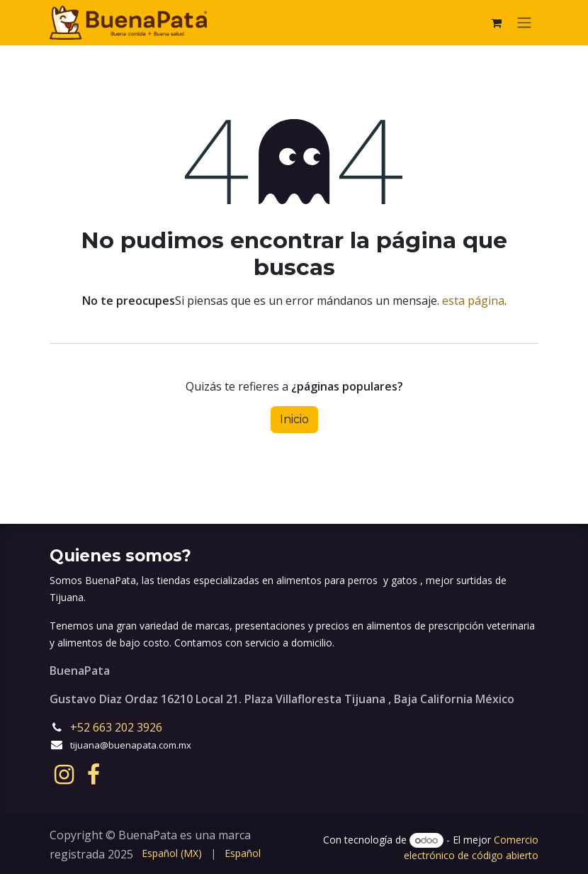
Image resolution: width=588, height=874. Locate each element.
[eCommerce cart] (496, 23)
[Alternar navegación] (524, 23)
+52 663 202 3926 (118, 727)
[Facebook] (94, 775)
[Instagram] (64, 775)
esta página (473, 301)
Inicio (294, 419)
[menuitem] (172, 853)
